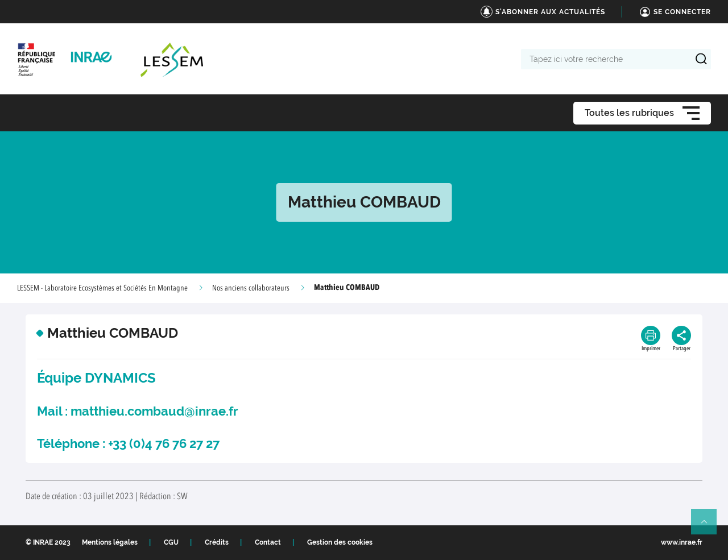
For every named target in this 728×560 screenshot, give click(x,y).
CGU (171, 542)
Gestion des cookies (340, 542)
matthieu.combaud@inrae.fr (154, 411)
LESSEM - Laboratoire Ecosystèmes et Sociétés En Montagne (102, 288)
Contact (268, 542)
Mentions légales (110, 542)
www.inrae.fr (682, 542)
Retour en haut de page (709, 526)
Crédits (217, 542)
